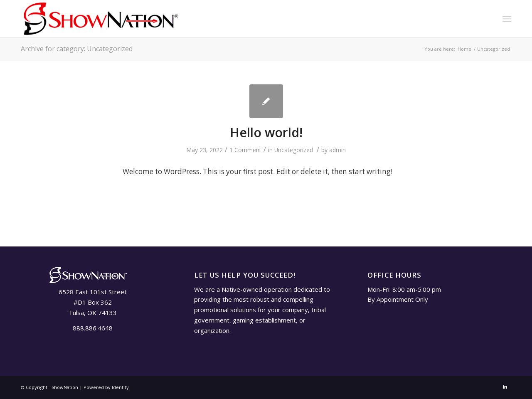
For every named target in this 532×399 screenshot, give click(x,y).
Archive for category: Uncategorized (77, 49)
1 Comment (245, 150)
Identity (120, 387)
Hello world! (266, 132)
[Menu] (507, 19)
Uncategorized (294, 150)
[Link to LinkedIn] (505, 387)
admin (337, 150)
